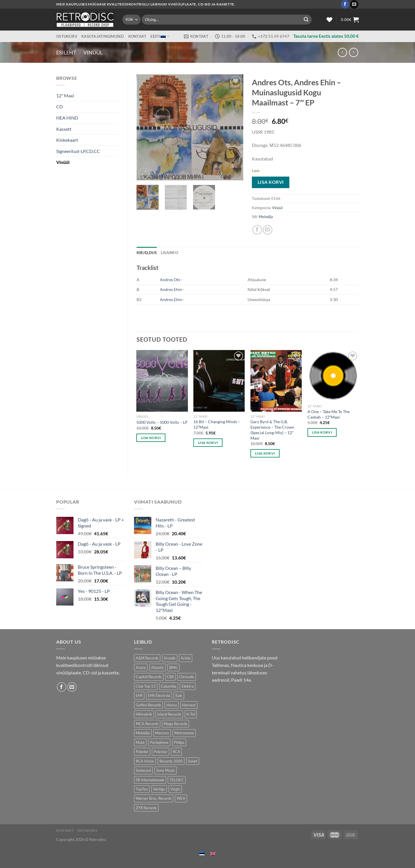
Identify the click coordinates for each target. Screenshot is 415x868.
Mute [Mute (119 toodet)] (140, 742)
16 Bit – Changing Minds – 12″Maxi (217, 424)
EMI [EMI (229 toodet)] (139, 695)
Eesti (160, 36)
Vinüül (93, 52)
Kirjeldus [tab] (147, 253)
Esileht (66, 52)
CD (60, 106)
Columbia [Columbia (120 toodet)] (169, 686)
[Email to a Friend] (268, 230)
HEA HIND (67, 118)
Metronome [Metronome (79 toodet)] (184, 733)
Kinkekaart (67, 140)
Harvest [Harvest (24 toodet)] (189, 705)
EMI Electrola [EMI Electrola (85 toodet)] (159, 695)
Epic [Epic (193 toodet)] (179, 695)
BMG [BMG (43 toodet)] (173, 667)
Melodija (266, 217)
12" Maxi (65, 96)
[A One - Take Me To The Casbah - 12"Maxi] (333, 376)
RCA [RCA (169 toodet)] (176, 752)
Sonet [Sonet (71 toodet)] (193, 761)
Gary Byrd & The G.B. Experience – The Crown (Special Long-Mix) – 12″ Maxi (272, 430)
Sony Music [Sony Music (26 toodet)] (166, 770)
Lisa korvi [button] (151, 438)
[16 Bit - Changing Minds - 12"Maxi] (219, 381)
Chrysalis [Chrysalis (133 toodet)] (187, 677)
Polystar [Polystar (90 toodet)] (161, 752)
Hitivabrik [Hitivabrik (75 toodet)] (144, 714)
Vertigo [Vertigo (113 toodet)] (159, 789)
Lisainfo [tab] (169, 253)
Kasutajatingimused (103, 36)
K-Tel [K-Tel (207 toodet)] (191, 714)
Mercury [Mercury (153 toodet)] (162, 733)
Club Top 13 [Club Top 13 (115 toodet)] (146, 686)
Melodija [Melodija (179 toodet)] (143, 733)
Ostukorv (67, 36)
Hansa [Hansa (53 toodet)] (172, 705)
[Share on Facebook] (257, 230)
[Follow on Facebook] (345, 4)
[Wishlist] (329, 20)
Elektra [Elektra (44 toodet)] (188, 686)
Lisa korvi (271, 182)
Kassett (64, 129)
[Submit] (306, 20)
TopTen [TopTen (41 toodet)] (142, 789)
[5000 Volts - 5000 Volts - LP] (162, 381)
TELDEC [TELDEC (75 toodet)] (177, 780)
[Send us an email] (354, 4)
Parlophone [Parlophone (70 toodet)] (159, 742)
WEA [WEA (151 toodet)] (181, 798)
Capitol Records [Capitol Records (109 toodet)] (149, 677)
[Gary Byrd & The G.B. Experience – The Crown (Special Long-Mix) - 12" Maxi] (276, 381)
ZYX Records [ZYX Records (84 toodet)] (146, 808)
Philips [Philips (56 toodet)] (179, 742)
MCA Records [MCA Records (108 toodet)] (147, 724)
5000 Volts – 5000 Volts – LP (162, 422)
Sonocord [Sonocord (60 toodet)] (143, 770)
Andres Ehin (171, 289)
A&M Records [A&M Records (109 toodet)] (147, 658)
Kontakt (137, 36)
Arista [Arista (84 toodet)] (141, 667)
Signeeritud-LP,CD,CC (78, 151)
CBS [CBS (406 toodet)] (170, 677)
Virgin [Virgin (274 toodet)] (175, 789)
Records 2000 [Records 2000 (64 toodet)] (171, 761)
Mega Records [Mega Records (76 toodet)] (176, 724)
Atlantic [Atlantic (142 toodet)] (157, 667)
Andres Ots (170, 280)
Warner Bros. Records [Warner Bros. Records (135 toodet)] (154, 798)
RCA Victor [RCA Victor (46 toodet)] (145, 761)
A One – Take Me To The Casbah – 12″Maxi (329, 414)
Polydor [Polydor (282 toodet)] (142, 752)
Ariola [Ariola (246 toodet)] (186, 658)
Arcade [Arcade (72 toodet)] (170, 658)
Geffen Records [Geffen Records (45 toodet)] (148, 705)
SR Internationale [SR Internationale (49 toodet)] (150, 780)
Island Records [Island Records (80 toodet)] (169, 714)
